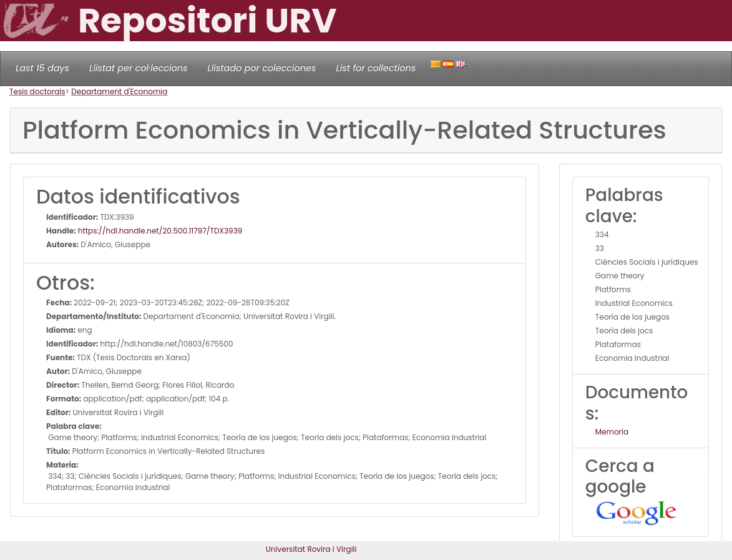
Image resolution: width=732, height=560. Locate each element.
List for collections (376, 68)
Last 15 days (42, 68)
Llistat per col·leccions (139, 68)
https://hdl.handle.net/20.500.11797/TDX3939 (159, 231)
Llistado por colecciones (262, 68)
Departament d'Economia (119, 91)
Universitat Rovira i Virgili (311, 549)
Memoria (612, 432)
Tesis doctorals (37, 91)
